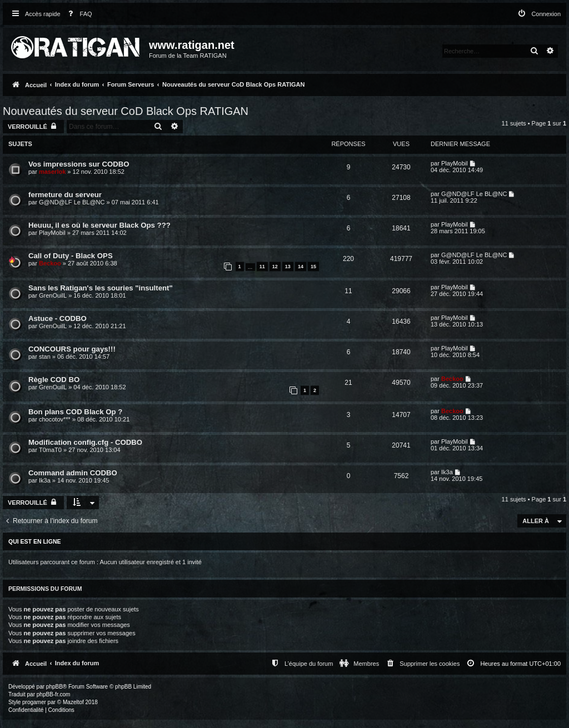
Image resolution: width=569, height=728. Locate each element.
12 (275, 267)
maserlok (52, 172)
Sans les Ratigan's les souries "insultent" (101, 288)
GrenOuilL (53, 295)
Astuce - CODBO (58, 318)
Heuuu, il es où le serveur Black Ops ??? (99, 225)
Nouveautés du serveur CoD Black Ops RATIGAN (126, 111)
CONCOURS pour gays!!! (72, 349)
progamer (34, 702)
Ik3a (45, 480)
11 (262, 267)
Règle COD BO (54, 380)
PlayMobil (455, 163)
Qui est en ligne (35, 541)
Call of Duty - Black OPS (71, 256)
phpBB (54, 687)
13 (288, 267)
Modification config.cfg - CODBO (85, 442)
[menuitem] (78, 14)
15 (313, 267)
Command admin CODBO (73, 473)
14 (301, 267)
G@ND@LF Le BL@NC (72, 202)
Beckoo (50, 263)
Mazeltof (73, 702)
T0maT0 (50, 450)
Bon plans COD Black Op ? (75, 412)
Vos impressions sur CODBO (79, 164)
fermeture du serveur (65, 195)
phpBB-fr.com (54, 694)
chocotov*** (55, 419)
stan (45, 357)
